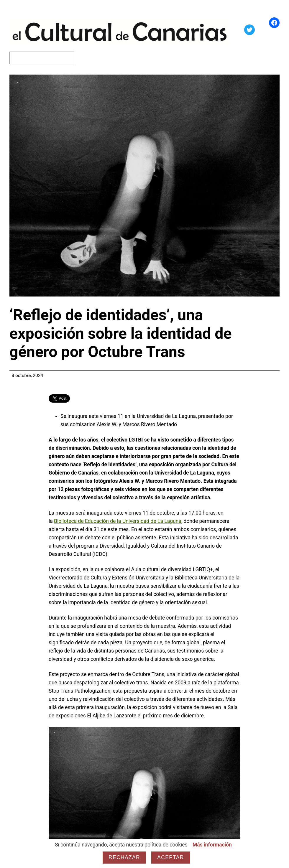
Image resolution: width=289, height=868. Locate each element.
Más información (212, 845)
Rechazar (124, 857)
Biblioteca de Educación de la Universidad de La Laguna (118, 521)
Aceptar (170, 857)
